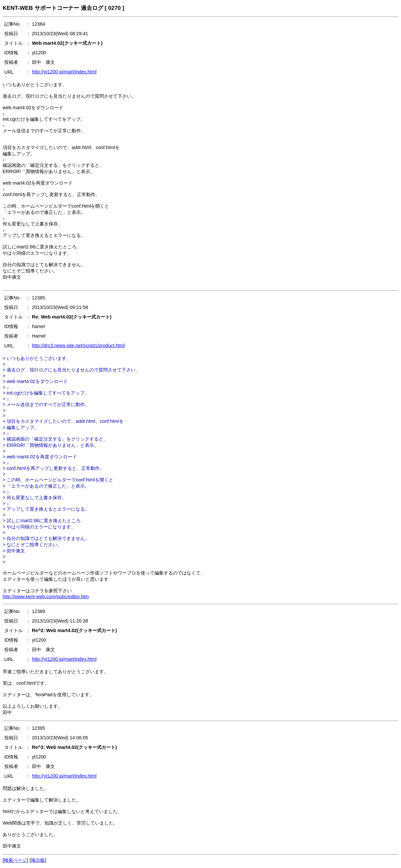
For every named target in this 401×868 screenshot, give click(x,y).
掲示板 (38, 860)
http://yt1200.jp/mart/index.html (64, 72)
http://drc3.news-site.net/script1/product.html (78, 345)
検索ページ (15, 860)
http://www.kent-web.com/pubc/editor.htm (46, 597)
